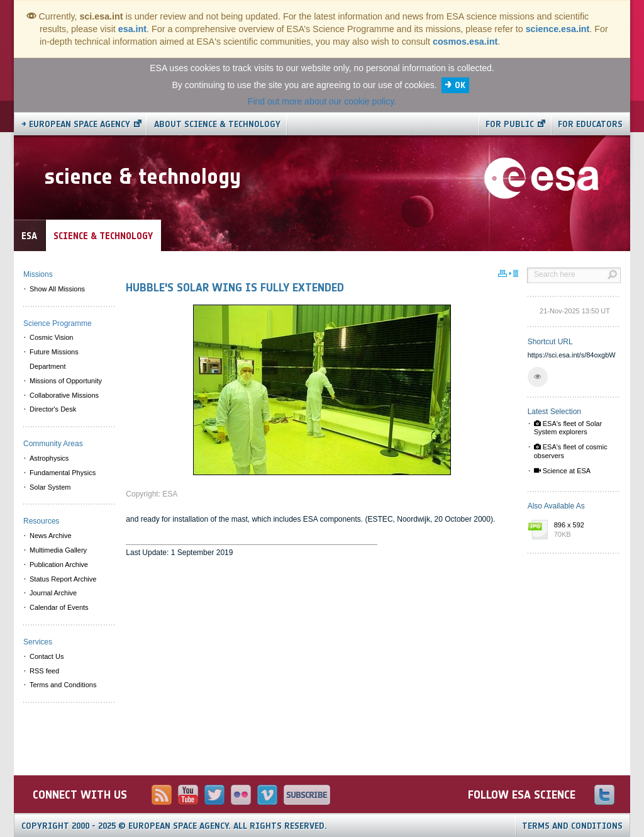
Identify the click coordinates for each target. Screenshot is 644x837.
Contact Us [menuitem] (47, 656)
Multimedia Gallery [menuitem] (58, 550)
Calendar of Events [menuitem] (59, 607)
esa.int (132, 29)
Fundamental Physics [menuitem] (63, 473)
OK (460, 85)
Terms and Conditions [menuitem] (63, 685)
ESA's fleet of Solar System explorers (568, 428)
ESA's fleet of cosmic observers (571, 451)
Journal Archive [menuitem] (53, 593)
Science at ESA (563, 471)
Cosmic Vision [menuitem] (52, 337)
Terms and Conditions (572, 826)
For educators (590, 124)
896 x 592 (584, 531)
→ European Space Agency (76, 124)
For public (510, 124)
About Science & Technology (217, 124)
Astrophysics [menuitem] (49, 458)
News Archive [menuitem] (51, 536)
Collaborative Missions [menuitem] (64, 395)
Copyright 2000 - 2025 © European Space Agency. (174, 826)
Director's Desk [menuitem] (53, 409)
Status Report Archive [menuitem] (63, 579)
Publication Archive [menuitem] (59, 565)
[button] (538, 377)
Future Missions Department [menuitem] (54, 359)
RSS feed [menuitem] (44, 671)
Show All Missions (57, 289)
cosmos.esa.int (465, 42)
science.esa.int (558, 29)
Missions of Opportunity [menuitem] (66, 381)
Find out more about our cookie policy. (322, 101)
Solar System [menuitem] (50, 487)
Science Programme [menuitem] (58, 323)
